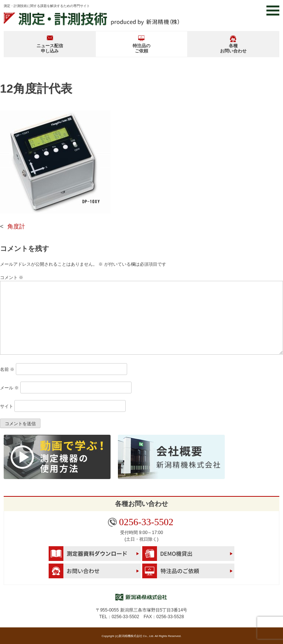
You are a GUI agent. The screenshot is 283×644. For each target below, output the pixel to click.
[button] (273, 11)
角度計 (16, 226)
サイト (7, 406)
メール (9, 388)
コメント (12, 278)
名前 (7, 369)
